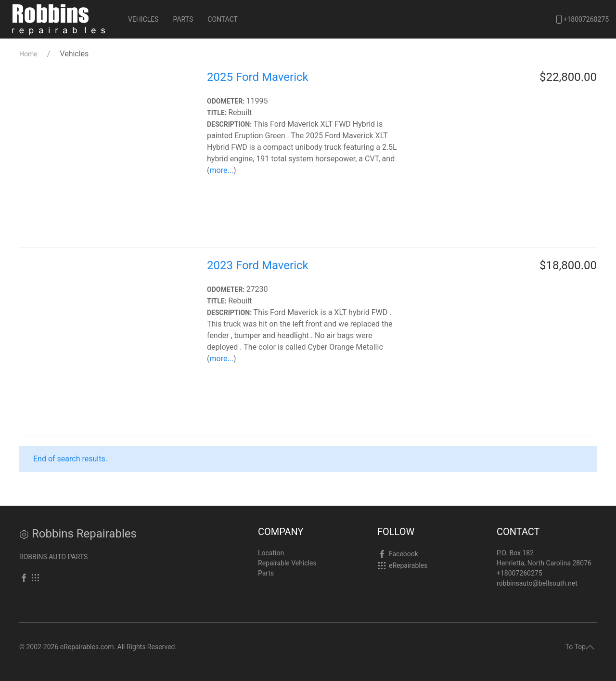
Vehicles (143, 19)
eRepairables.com (87, 647)
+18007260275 (582, 19)
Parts (183, 19)
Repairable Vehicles (287, 563)
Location (271, 553)
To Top (580, 647)
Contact (223, 19)
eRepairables (408, 565)
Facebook (404, 554)
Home (28, 54)
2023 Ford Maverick (258, 265)
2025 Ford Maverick (258, 77)
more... (221, 170)
